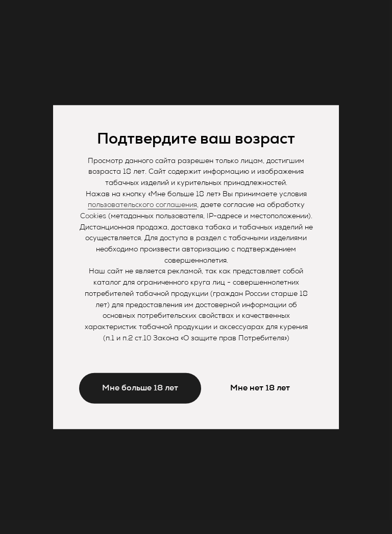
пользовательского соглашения (142, 205)
